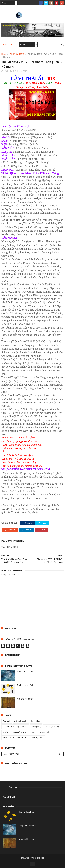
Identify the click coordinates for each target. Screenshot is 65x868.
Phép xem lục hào (26, 672)
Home (4, 54)
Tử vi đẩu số (44, 733)
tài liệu (6, 733)
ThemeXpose (38, 858)
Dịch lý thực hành (25, 685)
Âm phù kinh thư (25, 699)
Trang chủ (7, 45)
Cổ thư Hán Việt (21, 722)
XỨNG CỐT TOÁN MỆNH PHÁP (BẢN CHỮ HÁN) (23, 738)
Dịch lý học (36, 722)
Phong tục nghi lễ (52, 727)
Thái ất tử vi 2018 (17, 54)
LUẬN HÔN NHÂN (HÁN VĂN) (15, 727)
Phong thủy (36, 727)
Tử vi (32, 733)
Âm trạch (7, 722)
